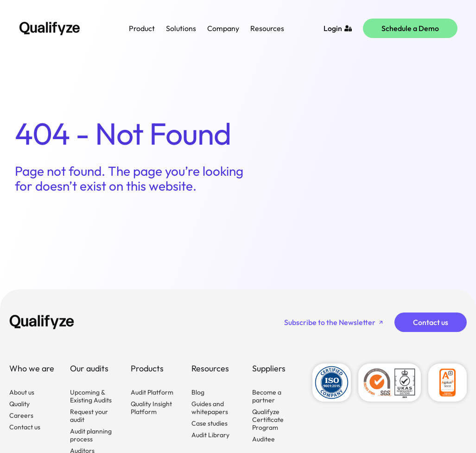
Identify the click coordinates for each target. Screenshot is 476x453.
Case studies (209, 423)
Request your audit (89, 416)
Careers (21, 415)
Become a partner (267, 396)
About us (22, 392)
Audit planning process (91, 435)
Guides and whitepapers (210, 408)
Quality (19, 404)
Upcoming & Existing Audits (91, 396)
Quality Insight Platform (151, 408)
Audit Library (210, 435)
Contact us (25, 427)
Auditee (263, 439)
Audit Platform (152, 392)
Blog (198, 392)
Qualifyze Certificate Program (268, 420)
